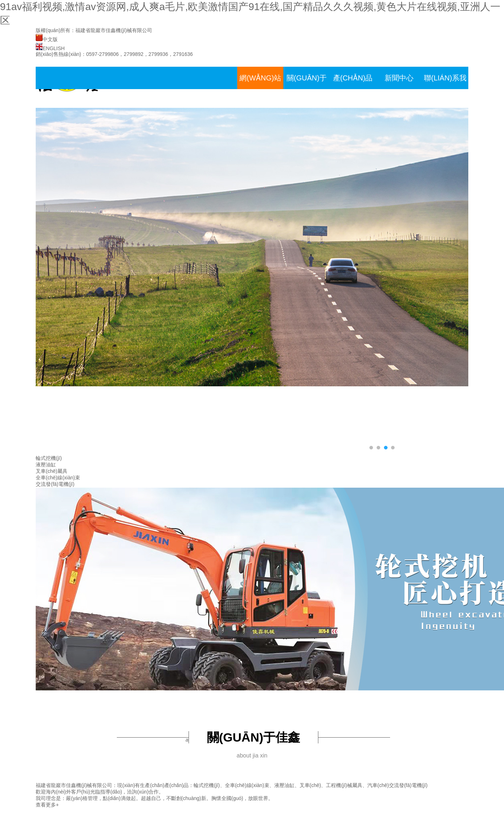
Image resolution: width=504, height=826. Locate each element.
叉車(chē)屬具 (52, 471)
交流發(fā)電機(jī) (55, 484)
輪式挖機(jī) (49, 458)
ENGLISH (50, 48)
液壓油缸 (46, 465)
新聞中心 (399, 78)
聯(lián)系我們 (445, 89)
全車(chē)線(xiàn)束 (58, 478)
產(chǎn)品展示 (353, 89)
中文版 (47, 39)
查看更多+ (47, 805)
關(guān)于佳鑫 (307, 89)
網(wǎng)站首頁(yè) (260, 89)
